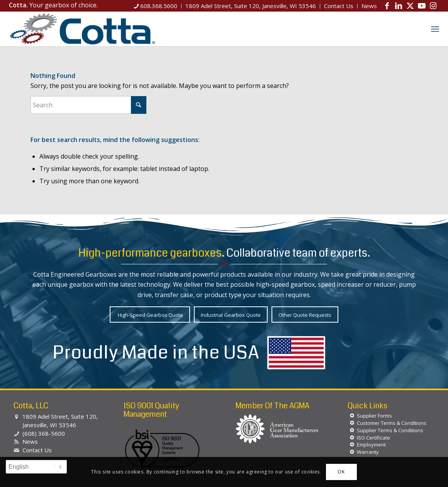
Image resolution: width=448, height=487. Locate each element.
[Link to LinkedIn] (399, 6)
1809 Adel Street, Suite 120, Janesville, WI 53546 (60, 421)
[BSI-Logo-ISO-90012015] (162, 449)
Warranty (368, 452)
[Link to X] (410, 6)
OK (341, 472)
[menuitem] (156, 6)
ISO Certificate (373, 438)
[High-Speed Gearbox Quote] (150, 315)
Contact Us (37, 450)
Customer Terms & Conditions (392, 423)
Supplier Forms (374, 416)
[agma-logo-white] (277, 429)
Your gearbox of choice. (53, 5)
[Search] (418, 29)
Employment (371, 445)
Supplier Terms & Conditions (390, 430)
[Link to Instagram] (433, 6)
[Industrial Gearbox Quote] (231, 315)
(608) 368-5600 (44, 433)
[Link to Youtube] (422, 6)
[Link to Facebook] (387, 6)
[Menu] (435, 29)
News (30, 441)
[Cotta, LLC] (82, 29)
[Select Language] (36, 467)
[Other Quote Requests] (305, 315)
